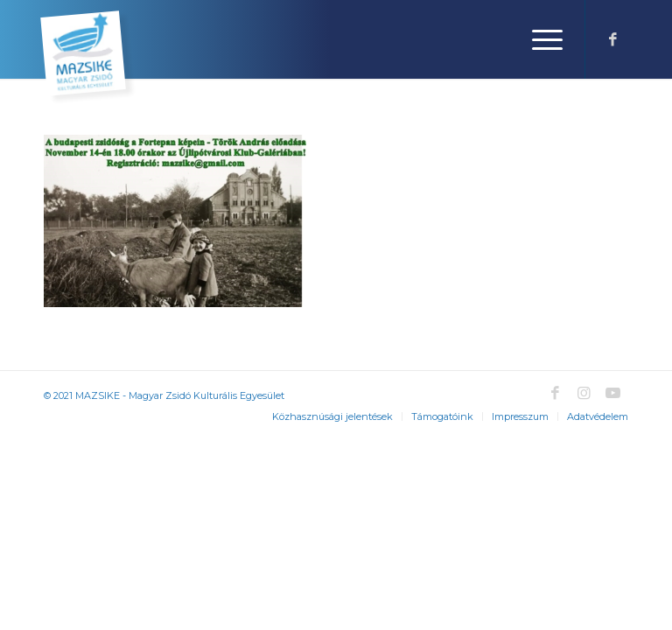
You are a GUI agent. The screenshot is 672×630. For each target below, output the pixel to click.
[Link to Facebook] (612, 39)
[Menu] (539, 39)
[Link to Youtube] (612, 393)
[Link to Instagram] (584, 393)
